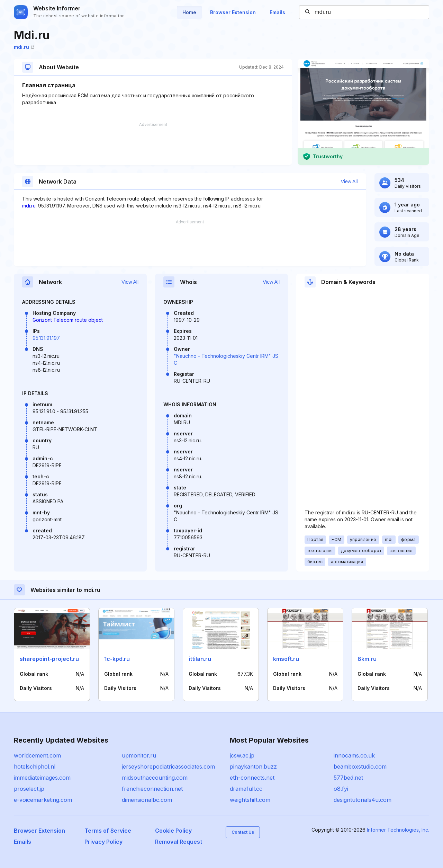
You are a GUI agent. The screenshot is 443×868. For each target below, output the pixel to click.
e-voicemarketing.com (43, 800)
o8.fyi (341, 789)
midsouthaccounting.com (155, 778)
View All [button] (349, 181)
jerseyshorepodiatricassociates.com (168, 767)
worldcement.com (37, 755)
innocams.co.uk (354, 755)
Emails (277, 12)
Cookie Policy (173, 831)
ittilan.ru (200, 659)
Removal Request (179, 842)
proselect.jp (29, 789)
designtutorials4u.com (363, 800)
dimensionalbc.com (147, 800)
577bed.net (348, 778)
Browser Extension (233, 12)
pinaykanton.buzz (253, 767)
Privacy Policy (103, 842)
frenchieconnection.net (152, 789)
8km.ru (367, 659)
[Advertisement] (153, 144)
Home (189, 12)
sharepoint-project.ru (49, 659)
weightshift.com (250, 800)
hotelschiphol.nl (35, 767)
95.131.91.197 (46, 338)
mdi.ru (24, 47)
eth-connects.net (252, 778)
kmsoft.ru (286, 659)
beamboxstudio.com (360, 767)
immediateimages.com (42, 778)
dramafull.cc (246, 789)
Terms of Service (108, 831)
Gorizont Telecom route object (68, 320)
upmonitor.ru (139, 755)
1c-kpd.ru (117, 659)
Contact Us (243, 832)
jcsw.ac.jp (242, 755)
